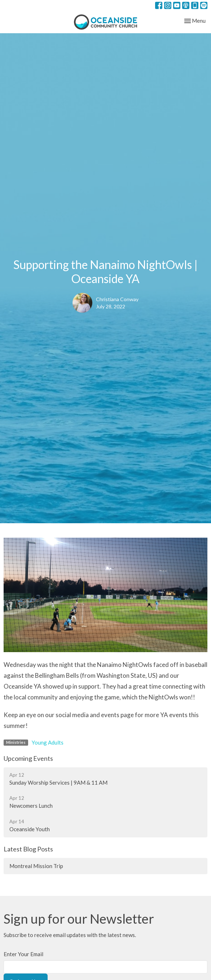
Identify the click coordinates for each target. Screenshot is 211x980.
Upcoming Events (28, 758)
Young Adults (48, 742)
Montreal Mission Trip (36, 866)
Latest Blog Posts (28, 849)
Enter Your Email (23, 954)
